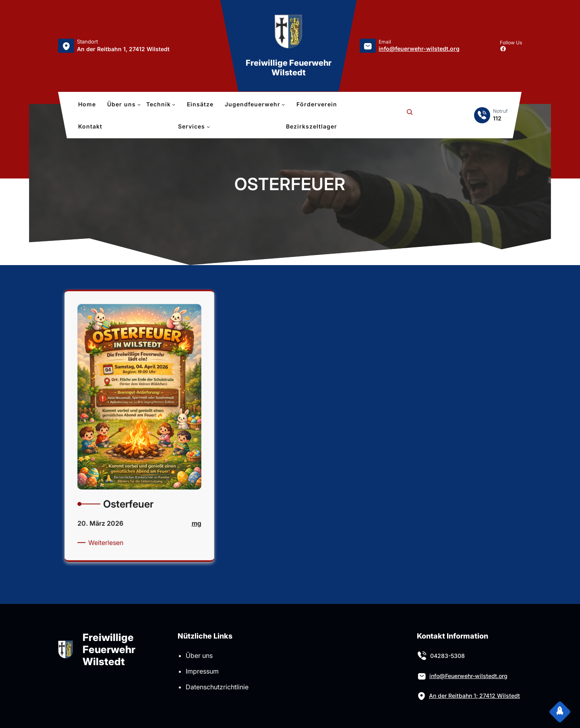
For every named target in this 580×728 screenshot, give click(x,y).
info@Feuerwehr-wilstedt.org (468, 676)
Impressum (202, 671)
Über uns (199, 655)
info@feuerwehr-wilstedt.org (419, 49)
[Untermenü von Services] (194, 127)
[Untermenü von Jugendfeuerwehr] (255, 104)
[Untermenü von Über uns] (124, 104)
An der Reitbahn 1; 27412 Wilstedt (474, 696)
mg (185, 511)
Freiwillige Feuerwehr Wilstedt (289, 68)
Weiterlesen (114, 526)
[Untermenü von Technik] (161, 104)
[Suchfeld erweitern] (410, 115)
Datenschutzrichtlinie (217, 687)
